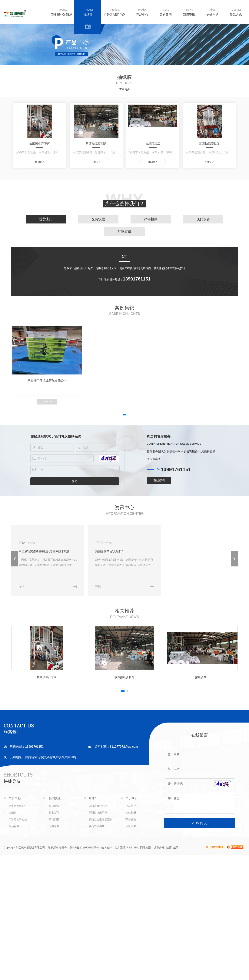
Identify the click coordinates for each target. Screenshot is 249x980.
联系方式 (236, 15)
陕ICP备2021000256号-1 (84, 847)
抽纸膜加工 (153, 144)
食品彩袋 (14, 826)
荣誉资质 (131, 819)
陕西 (169, 847)
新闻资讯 (189, 15)
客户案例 (166, 15)
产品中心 (142, 15)
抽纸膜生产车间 (40, 144)
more (45, 402)
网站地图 (145, 847)
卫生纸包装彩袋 (61, 15)
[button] (124, 415)
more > (40, 162)
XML (136, 847)
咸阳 (176, 847)
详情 (22, 587)
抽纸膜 (88, 15)
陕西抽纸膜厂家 (98, 813)
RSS (129, 847)
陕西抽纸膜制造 (96, 144)
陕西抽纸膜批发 (209, 144)
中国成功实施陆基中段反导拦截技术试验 (44, 551)
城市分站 (159, 847)
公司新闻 (54, 806)
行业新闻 (54, 813)
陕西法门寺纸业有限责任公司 (47, 380)
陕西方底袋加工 (98, 826)
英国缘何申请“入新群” (109, 551)
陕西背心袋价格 (98, 806)
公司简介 (131, 806)
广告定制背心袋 (114, 15)
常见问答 (54, 819)
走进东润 (212, 15)
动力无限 (120, 847)
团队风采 (131, 826)
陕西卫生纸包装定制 (101, 819)
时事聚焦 (54, 826)
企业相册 (131, 813)
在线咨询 (159, 480)
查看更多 (124, 89)
